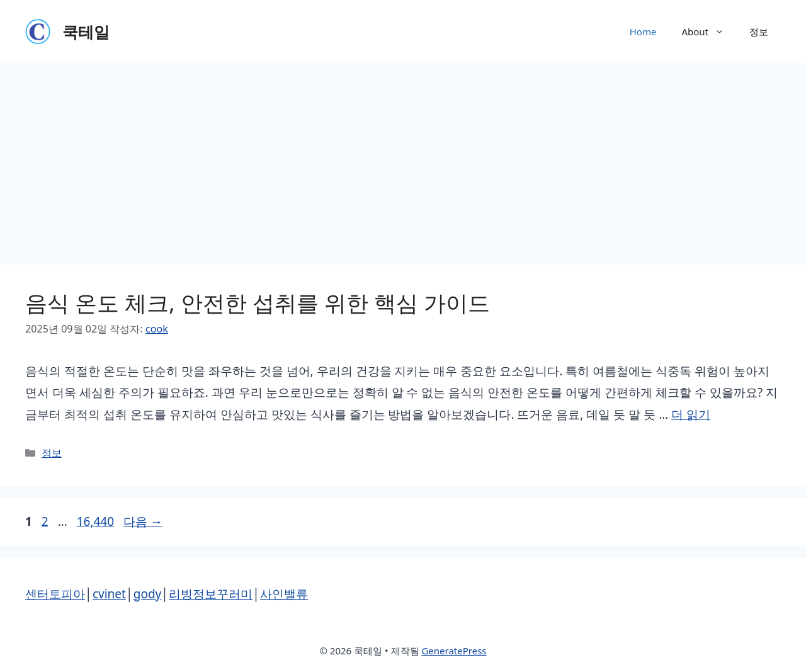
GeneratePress (454, 651)
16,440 (95, 521)
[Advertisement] (403, 157)
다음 (143, 521)
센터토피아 (55, 594)
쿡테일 (86, 31)
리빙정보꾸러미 (211, 594)
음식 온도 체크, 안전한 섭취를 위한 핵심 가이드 (258, 303)
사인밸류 (284, 594)
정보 (759, 31)
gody (148, 594)
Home (643, 31)
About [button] (709, 31)
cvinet (109, 594)
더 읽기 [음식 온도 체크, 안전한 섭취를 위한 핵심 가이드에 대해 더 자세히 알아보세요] (691, 414)
